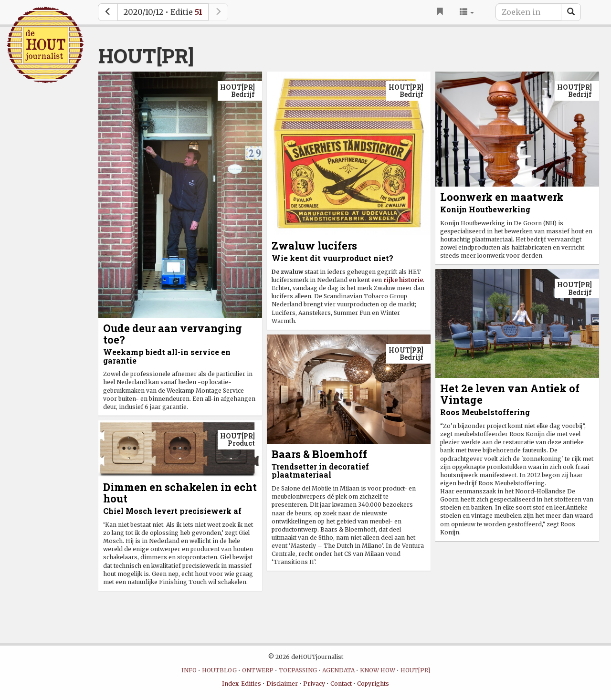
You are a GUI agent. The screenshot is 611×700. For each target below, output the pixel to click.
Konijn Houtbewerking (485, 209)
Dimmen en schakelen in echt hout (180, 493)
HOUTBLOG (219, 670)
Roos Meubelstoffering (485, 412)
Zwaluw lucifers (314, 246)
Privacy (314, 684)
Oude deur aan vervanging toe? (173, 334)
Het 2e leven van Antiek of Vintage (510, 394)
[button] (467, 12)
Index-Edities (242, 684)
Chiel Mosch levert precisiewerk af (172, 511)
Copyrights (373, 684)
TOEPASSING (298, 670)
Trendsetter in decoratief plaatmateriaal (320, 471)
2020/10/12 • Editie (163, 12)
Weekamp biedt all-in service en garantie (167, 356)
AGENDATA (338, 670)
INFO (189, 670)
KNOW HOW (378, 670)
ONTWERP (258, 670)
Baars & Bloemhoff (319, 454)
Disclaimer (282, 684)
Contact (341, 684)
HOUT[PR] (415, 670)
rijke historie (403, 280)
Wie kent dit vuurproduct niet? (332, 258)
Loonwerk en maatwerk (502, 197)
